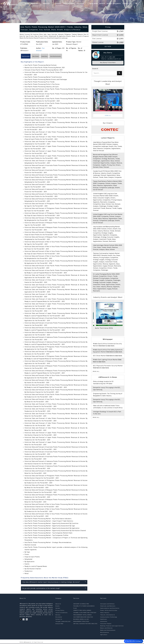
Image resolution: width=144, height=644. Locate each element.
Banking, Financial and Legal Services (112, 627)
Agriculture (104, 636)
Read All (96, 380)
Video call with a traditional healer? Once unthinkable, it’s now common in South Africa (107, 416)
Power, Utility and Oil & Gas (109, 611)
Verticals (87, 4)
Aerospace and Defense (107, 605)
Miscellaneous (105, 633)
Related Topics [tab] (57, 57)
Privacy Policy (60, 611)
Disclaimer (59, 618)
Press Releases (76, 4)
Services (57, 4)
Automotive (104, 622)
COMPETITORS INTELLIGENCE (82, 611)
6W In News (97, 4)
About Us (48, 4)
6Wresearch (27, 643)
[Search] (119, 73)
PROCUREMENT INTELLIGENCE (82, 616)
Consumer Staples (106, 625)
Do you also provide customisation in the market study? (54, 589)
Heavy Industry (105, 614)
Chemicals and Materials (108, 607)
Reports (65, 4)
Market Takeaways (117, 4)
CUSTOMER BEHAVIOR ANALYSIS (83, 618)
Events (105, 4)
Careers (58, 609)
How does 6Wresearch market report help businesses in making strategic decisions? (54, 583)
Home (41, 4)
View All (108, 116)
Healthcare (104, 620)
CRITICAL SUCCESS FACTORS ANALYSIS (85, 625)
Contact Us (130, 4)
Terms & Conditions (62, 614)
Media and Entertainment (108, 631)
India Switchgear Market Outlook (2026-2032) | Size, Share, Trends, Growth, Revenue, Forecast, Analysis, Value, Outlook (108, 252)
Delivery (58, 616)
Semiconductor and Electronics (110, 609)
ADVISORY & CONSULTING (81, 605)
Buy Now (108, 47)
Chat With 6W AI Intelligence (133, 641)
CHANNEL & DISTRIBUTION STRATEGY (85, 614)
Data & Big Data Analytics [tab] (74, 57)
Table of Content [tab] (44, 57)
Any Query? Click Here (108, 63)
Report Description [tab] (29, 57)
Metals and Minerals (106, 629)
